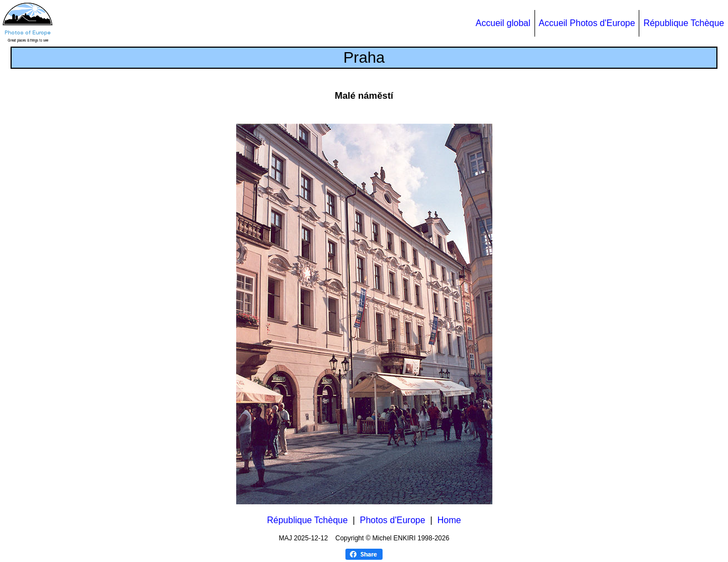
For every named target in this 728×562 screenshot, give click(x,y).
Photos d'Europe (393, 520)
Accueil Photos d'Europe (587, 23)
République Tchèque (684, 23)
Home (449, 520)
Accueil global (503, 23)
